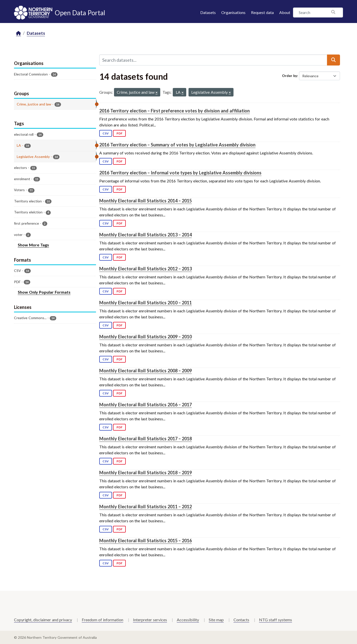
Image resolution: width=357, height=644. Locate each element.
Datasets (208, 12)
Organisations (233, 12)
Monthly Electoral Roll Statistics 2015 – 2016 (145, 541)
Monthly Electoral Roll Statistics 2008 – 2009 (145, 371)
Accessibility (188, 620)
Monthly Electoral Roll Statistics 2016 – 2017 (145, 405)
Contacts (241, 620)
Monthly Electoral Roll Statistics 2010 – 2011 (145, 303)
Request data (262, 12)
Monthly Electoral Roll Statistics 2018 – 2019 (145, 473)
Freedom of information (102, 620)
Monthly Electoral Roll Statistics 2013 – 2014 (145, 235)
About (285, 12)
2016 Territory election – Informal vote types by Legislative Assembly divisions (180, 173)
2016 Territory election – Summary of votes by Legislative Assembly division (177, 145)
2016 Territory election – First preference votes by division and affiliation (174, 111)
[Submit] (333, 60)
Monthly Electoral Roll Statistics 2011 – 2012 (145, 507)
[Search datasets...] (213, 60)
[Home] (18, 33)
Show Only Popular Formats (44, 292)
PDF (119, 133)
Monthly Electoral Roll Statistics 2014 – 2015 (145, 201)
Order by (289, 76)
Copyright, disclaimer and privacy (43, 620)
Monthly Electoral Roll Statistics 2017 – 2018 (145, 439)
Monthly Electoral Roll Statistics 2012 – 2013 (145, 269)
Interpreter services (150, 620)
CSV (106, 133)
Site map (216, 620)
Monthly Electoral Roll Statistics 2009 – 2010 (145, 337)
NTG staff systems (275, 620)
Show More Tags (33, 245)
